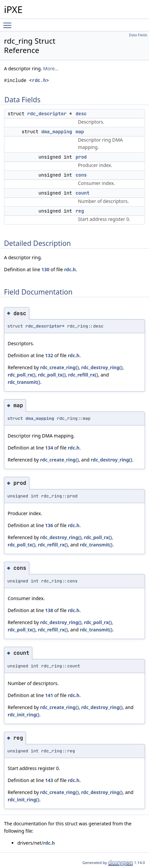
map (80, 132)
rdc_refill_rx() (83, 375)
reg (80, 211)
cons (81, 175)
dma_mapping (57, 132)
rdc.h (39, 80)
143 (49, 780)
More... (51, 68)
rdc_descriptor (47, 114)
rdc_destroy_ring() (102, 367)
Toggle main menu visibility (9, 22)
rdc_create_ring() (59, 367)
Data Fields (138, 35)
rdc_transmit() (24, 382)
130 (45, 269)
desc (81, 114)
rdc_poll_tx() (52, 375)
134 (49, 448)
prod (81, 157)
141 (49, 695)
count (83, 193)
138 (49, 610)
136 (49, 525)
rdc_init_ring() (23, 715)
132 (49, 355)
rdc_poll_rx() (21, 375)
